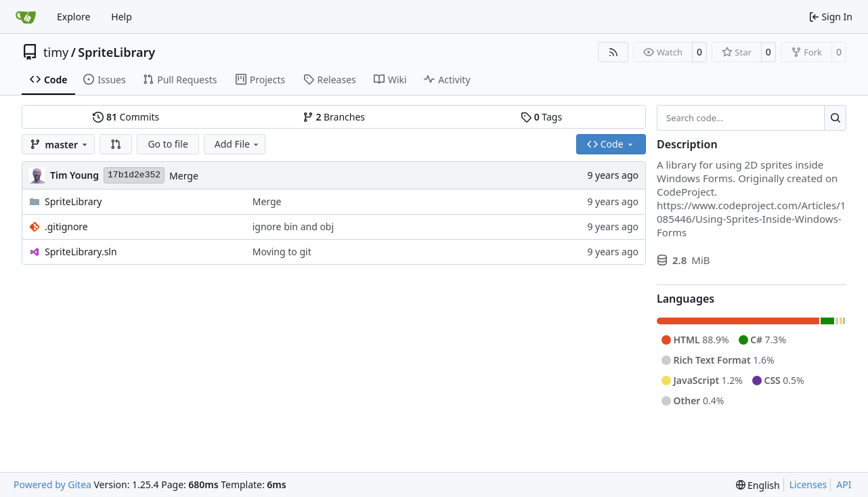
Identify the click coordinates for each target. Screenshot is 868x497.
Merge (184, 176)
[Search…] (835, 118)
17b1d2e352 (134, 175)
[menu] (758, 485)
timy (56, 52)
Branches (334, 117)
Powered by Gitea (52, 484)
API (844, 484)
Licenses (808, 484)
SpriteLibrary (116, 52)
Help (122, 17)
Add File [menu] (238, 144)
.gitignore (66, 226)
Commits (126, 117)
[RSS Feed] (613, 52)
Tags (541, 117)
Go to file (168, 144)
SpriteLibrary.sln (81, 252)
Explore (73, 17)
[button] (116, 144)
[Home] (26, 17)
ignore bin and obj (293, 226)
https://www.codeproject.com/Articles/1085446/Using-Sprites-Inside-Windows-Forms (751, 219)
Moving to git (282, 252)
